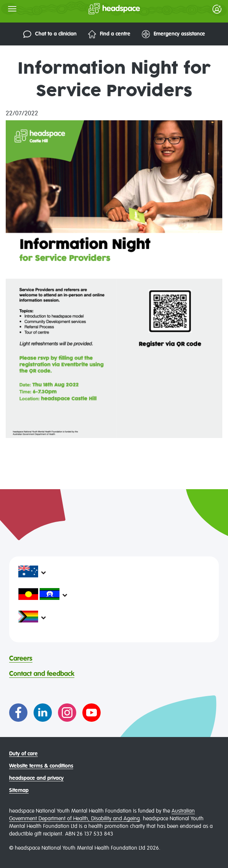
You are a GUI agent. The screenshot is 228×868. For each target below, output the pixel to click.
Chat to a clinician (50, 34)
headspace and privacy (36, 778)
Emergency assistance (173, 34)
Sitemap (19, 790)
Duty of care (23, 754)
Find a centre (109, 34)
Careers (21, 659)
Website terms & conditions (41, 766)
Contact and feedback (42, 674)
